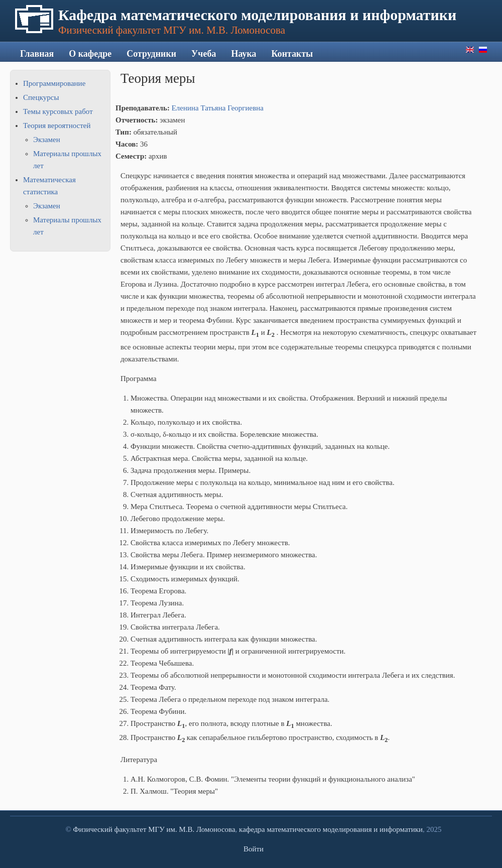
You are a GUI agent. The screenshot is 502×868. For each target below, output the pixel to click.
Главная (37, 54)
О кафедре (90, 54)
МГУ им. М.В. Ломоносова (192, 829)
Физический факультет (110, 829)
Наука (243, 54)
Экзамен (47, 140)
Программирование (54, 83)
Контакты (292, 54)
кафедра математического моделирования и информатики (331, 829)
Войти (254, 849)
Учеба (204, 54)
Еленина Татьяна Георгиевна (218, 108)
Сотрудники (151, 54)
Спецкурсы (41, 97)
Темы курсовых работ (58, 111)
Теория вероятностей (57, 126)
